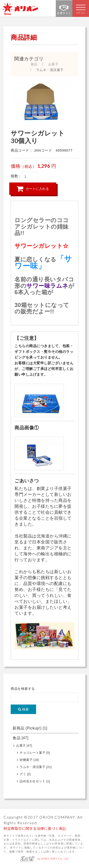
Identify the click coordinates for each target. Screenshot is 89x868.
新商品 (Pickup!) (30, 728)
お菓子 (24, 746)
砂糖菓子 (29, 760)
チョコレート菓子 (35, 753)
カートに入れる (33, 189)
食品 (21, 738)
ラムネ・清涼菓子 (36, 767)
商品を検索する (23, 689)
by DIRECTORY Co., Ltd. (45, 859)
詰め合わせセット (35, 781)
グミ (25, 774)
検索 (23, 709)
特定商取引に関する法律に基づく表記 (35, 828)
